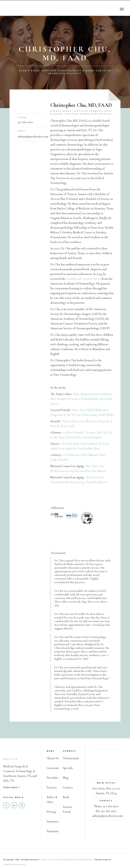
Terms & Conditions (64, 860)
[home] (18, 9)
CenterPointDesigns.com (14, 864)
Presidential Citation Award (83, 279)
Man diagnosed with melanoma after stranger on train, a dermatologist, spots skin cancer (81, 399)
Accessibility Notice (84, 860)
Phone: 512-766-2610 (106, 806)
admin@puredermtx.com (33, 136)
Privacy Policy (47, 860)
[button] (122, 9)
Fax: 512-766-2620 (106, 811)
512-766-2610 (25, 122)
